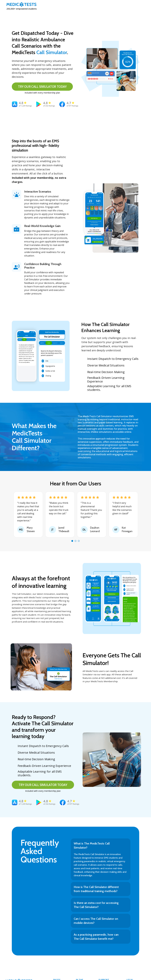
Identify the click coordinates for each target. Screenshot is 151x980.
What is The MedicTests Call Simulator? (92, 846)
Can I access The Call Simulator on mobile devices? (96, 921)
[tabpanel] (28, 514)
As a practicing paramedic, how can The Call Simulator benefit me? (96, 937)
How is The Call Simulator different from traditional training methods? (96, 889)
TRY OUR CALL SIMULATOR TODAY (42, 87)
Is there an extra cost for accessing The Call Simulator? (96, 905)
